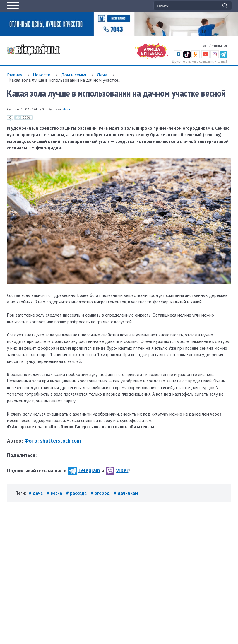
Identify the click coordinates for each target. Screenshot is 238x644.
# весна (55, 493)
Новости (42, 75)
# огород (101, 493)
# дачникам (126, 493)
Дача (102, 75)
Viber (117, 470)
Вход (205, 46)
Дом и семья (73, 75)
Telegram (84, 470)
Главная (15, 75)
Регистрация (219, 46)
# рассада (77, 493)
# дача (36, 493)
